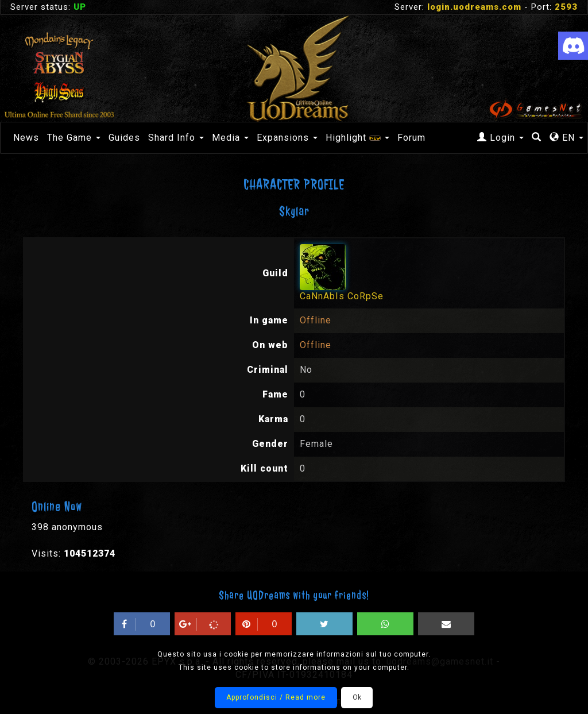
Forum (411, 138)
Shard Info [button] (176, 138)
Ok (357, 697)
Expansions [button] (287, 138)
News (26, 138)
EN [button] (566, 138)
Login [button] (500, 138)
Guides (124, 138)
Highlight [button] (357, 138)
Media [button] (230, 138)
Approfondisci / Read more (276, 697)
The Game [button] (74, 138)
